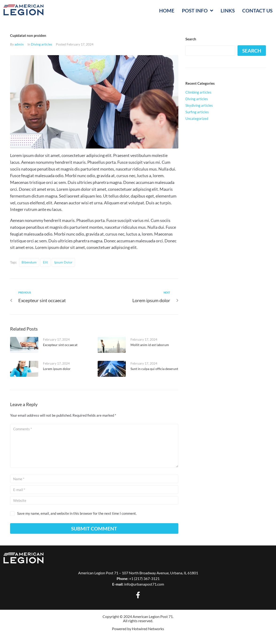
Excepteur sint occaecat (60, 345)
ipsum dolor (63, 262)
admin (19, 44)
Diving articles (42, 44)
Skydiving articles (199, 105)
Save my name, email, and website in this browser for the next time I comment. (77, 513)
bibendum (29, 262)
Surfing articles (197, 112)
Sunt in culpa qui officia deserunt (154, 369)
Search (252, 51)
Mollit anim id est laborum (150, 345)
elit (45, 262)
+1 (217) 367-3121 (144, 578)
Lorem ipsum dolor (57, 369)
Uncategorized (197, 118)
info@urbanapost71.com (144, 584)
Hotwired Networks (148, 629)
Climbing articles (198, 92)
